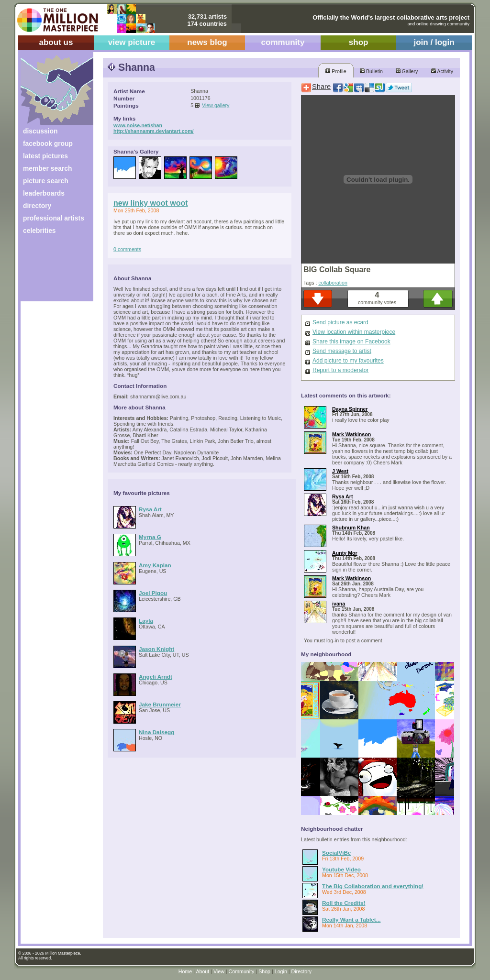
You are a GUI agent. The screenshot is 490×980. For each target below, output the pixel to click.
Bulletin (371, 71)
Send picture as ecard (340, 322)
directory (37, 206)
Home (185, 971)
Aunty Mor (345, 553)
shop (359, 42)
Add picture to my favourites (348, 361)
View (219, 971)
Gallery (407, 71)
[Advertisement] (50, 271)
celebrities (39, 231)
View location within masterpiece (354, 332)
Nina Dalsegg (156, 732)
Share (321, 87)
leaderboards (44, 193)
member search (47, 168)
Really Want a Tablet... (351, 919)
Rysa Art (150, 509)
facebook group (48, 143)
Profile (336, 71)
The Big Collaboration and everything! (373, 886)
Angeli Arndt (156, 677)
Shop (264, 971)
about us (56, 42)
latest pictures (45, 156)
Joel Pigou (153, 593)
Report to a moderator (340, 370)
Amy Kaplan (155, 565)
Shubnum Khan (351, 528)
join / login (434, 42)
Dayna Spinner (350, 409)
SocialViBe (336, 853)
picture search (46, 181)
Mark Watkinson (351, 434)
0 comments (127, 249)
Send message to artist (342, 351)
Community (242, 971)
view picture (132, 42)
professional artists (54, 218)
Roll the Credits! (344, 903)
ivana (339, 604)
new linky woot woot (151, 203)
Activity (442, 71)
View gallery (216, 105)
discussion (40, 131)
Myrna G (150, 537)
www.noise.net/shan (138, 125)
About (202, 971)
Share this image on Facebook (351, 341)
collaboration (333, 283)
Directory (302, 971)
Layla (146, 621)
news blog (207, 42)
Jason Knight (156, 649)
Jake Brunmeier (160, 704)
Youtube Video (341, 869)
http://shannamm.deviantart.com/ (154, 131)
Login (281, 971)
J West (340, 471)
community (283, 42)
